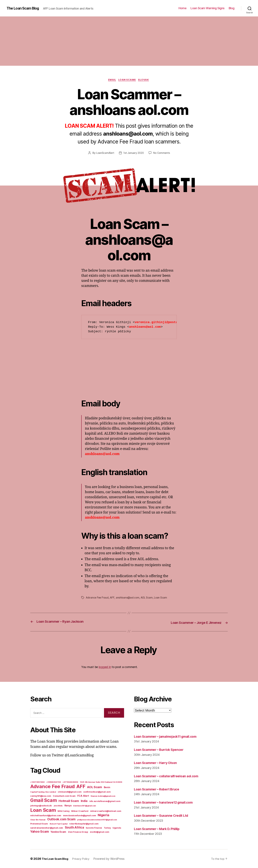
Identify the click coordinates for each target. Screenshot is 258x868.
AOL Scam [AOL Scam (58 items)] (95, 787)
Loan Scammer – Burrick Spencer (161, 750)
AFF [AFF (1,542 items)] (81, 786)
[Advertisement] (129, 41)
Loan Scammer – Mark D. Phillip (159, 829)
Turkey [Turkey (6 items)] (107, 828)
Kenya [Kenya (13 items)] (68, 805)
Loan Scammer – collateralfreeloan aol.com (169, 776)
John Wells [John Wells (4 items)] (58, 806)
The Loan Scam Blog (25, 8)
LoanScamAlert (104, 153)
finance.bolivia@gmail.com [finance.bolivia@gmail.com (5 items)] (103, 796)
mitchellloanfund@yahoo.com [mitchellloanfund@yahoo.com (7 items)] (46, 815)
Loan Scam (163, 598)
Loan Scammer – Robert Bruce (159, 789)
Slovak (145, 80)
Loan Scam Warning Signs (208, 8)
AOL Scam (148, 598)
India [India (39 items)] (84, 801)
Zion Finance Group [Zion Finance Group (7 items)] (78, 832)
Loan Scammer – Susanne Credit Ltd (164, 816)
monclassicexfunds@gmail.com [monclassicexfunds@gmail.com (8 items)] (80, 815)
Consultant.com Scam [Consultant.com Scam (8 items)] (64, 796)
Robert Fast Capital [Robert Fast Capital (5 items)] (59, 824)
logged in (105, 667)
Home (182, 8)
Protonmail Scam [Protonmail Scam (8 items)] (39, 824)
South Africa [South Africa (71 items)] (74, 827)
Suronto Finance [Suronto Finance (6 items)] (94, 828)
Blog (232, 8)
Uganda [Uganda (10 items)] (117, 828)
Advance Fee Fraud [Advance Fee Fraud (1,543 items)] (52, 786)
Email (111, 80)
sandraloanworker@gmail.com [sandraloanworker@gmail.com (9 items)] (47, 828)
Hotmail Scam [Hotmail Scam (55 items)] (69, 801)
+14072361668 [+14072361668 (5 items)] (37, 782)
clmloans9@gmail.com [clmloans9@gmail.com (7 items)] (70, 792)
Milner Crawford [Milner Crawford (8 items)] (80, 811)
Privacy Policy (84, 859)
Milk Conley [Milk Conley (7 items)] (64, 811)
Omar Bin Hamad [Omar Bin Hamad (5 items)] (38, 820)
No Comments (162, 153)
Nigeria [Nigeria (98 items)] (103, 815)
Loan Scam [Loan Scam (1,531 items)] (43, 810)
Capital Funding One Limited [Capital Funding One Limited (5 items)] (43, 792)
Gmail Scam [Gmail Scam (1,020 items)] (44, 800)
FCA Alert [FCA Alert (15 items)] (83, 796)
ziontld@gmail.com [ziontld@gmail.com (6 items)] (100, 832)
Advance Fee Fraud (98, 598)
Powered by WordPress (113, 859)
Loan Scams (128, 80)
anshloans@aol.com (129, 598)
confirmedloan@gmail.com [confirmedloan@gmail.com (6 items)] (97, 792)
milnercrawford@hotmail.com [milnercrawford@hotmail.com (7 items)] (106, 811)
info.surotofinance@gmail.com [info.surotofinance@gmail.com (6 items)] (105, 801)
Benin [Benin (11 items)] (107, 787)
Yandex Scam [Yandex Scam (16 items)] (58, 832)
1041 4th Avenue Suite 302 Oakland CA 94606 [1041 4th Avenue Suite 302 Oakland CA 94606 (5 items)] (101, 782)
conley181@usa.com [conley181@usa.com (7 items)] (41, 796)
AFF (113, 598)
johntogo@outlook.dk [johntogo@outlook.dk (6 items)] (41, 806)
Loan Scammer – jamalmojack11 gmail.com (169, 736)
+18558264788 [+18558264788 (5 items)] (54, 782)
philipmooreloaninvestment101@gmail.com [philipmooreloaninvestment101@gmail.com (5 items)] (97, 820)
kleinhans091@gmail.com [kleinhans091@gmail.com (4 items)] (85, 806)
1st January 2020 (134, 153)
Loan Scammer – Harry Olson (158, 763)
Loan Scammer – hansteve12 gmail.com (166, 803)
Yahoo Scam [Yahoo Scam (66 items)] (39, 832)
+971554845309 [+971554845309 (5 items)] (70, 782)
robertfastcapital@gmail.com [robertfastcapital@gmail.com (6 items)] (84, 824)
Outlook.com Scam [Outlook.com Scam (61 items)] (61, 819)
